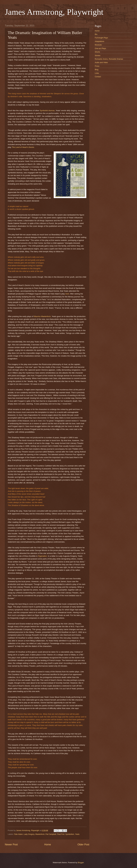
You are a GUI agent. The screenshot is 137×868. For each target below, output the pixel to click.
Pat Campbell (51, 834)
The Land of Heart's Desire (23, 147)
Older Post (83, 845)
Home (48, 845)
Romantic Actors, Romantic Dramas (109, 59)
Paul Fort (61, 834)
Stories (98, 56)
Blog (97, 70)
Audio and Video (101, 62)
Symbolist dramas (47, 111)
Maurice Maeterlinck (42, 316)
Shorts (97, 52)
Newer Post (11, 845)
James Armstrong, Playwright (54, 12)
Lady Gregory (29, 834)
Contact (98, 77)
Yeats (77, 834)
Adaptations (99, 41)
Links (97, 73)
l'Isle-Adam (18, 834)
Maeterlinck (40, 834)
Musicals (98, 45)
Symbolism (70, 834)
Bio (96, 34)
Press (97, 66)
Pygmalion (42, 556)
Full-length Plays (101, 38)
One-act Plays (100, 48)
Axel (67, 294)
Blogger (81, 863)
